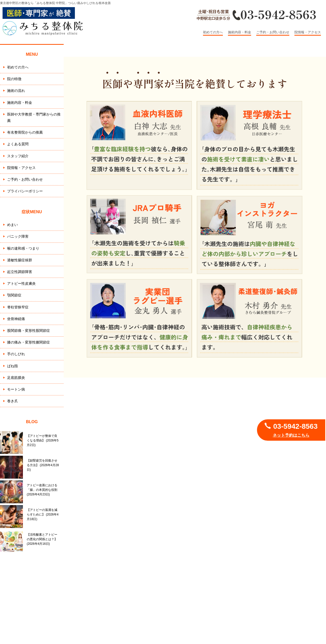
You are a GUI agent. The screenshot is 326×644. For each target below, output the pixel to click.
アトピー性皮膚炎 (21, 283)
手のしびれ (16, 354)
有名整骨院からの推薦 (25, 132)
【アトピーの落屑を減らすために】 (43, 514)
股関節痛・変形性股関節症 (29, 331)
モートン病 (16, 389)
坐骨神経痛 (16, 319)
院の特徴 (14, 79)
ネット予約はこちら (291, 435)
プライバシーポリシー (25, 191)
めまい (12, 225)
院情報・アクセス (308, 32)
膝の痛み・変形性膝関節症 (29, 342)
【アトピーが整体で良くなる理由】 (43, 440)
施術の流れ (16, 91)
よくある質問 (18, 144)
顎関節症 (14, 295)
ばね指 (12, 366)
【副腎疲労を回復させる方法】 (43, 465)
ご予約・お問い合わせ (273, 32)
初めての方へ (213, 32)
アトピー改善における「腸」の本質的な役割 (42, 490)
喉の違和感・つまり (23, 248)
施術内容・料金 (240, 32)
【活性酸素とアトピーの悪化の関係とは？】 (42, 539)
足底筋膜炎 (16, 378)
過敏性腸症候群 (20, 260)
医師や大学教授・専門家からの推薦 (34, 117)
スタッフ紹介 (18, 156)
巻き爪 (12, 401)
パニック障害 (18, 236)
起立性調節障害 (20, 272)
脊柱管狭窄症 (18, 307)
